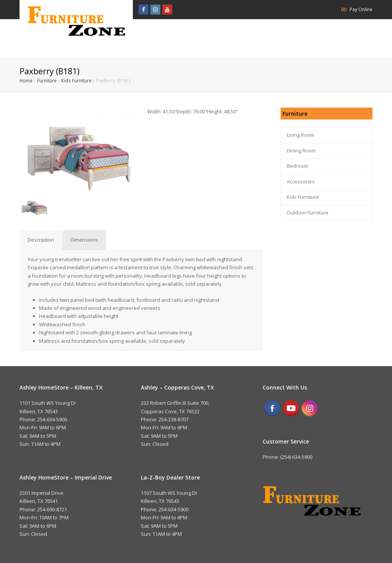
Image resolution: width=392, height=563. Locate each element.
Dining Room (301, 151)
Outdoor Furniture (308, 213)
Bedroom (297, 166)
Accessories (301, 182)
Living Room (301, 135)
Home (26, 80)
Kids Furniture (76, 80)
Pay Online (361, 9)
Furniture (47, 80)
